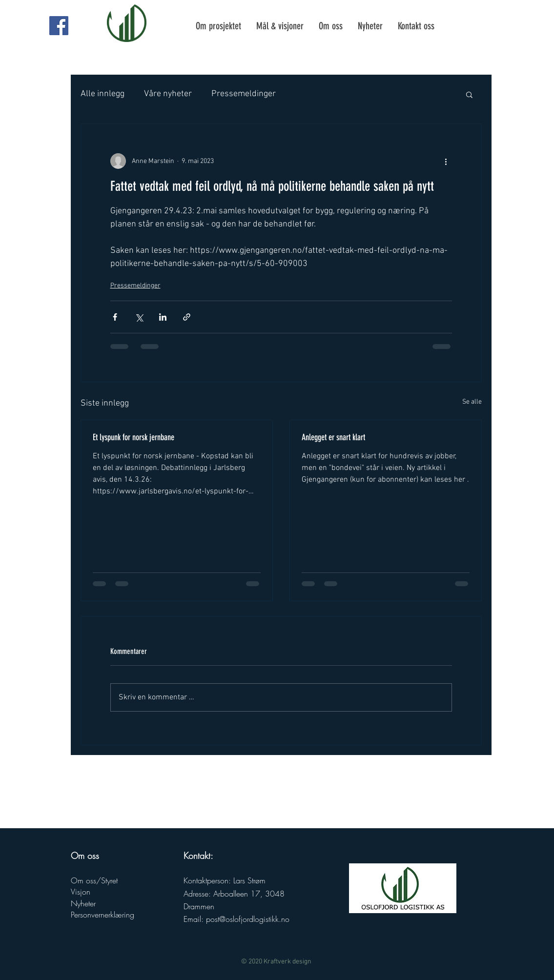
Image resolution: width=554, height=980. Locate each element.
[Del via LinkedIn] (163, 317)
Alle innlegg (103, 94)
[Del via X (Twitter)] (139, 317)
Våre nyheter (168, 94)
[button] (469, 94)
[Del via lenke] (187, 317)
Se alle (472, 402)
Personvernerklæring (103, 915)
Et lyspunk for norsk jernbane (133, 437)
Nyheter (83, 903)
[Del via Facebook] (115, 317)
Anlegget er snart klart (333, 437)
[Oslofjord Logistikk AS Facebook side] (59, 26)
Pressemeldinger (244, 94)
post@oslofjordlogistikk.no (248, 919)
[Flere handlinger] (446, 161)
